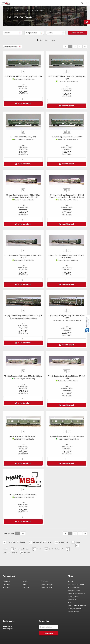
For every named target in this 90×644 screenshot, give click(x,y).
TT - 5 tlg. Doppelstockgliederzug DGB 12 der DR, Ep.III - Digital (67, 317)
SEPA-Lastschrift (74, 591)
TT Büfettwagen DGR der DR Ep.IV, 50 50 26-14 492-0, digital (67, 77)
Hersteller (31, 11)
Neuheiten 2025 (46, 584)
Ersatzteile (25, 588)
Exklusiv (24, 581)
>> (85, 46)
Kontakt (71, 581)
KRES (36, 11)
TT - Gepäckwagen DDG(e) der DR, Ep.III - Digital (67, 436)
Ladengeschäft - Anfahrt (77, 606)
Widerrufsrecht (74, 597)
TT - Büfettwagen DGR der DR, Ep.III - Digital (67, 137)
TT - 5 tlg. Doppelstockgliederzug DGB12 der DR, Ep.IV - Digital (67, 377)
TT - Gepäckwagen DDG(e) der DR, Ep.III (23, 436)
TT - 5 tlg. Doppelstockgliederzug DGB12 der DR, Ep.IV (23, 376)
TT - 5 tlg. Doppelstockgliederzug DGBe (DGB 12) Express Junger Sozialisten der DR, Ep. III (23, 196)
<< (65, 46)
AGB (70, 603)
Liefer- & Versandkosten (77, 594)
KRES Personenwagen (46, 11)
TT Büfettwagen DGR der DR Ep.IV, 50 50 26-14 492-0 (23, 76)
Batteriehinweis (74, 588)
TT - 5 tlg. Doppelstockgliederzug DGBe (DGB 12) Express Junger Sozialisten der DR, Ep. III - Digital (67, 196)
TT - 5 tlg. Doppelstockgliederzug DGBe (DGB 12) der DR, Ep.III (23, 256)
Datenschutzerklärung (76, 584)
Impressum (72, 600)
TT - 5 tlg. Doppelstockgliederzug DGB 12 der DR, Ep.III (23, 316)
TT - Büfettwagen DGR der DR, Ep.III (23, 137)
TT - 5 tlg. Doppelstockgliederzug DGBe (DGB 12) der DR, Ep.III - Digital (67, 256)
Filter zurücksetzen (78, 33)
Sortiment (6, 584)
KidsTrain (44, 581)
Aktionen (25, 584)
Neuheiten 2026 (46, 588)
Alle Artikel (24, 11)
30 (23, 533)
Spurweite (6, 581)
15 (17, 533)
